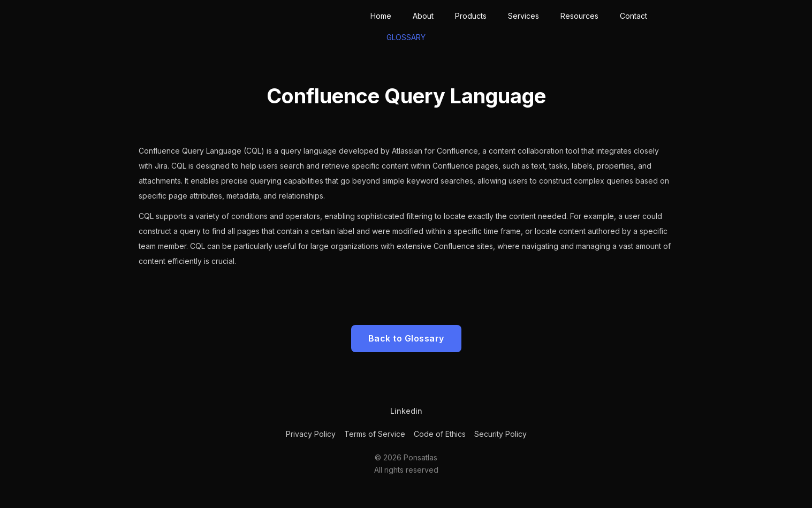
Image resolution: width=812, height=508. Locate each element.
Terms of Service (375, 434)
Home (381, 16)
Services (523, 16)
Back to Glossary (406, 338)
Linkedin (406, 411)
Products (471, 16)
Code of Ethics (440, 434)
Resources (579, 16)
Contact (633, 16)
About (423, 16)
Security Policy (500, 434)
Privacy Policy (311, 434)
